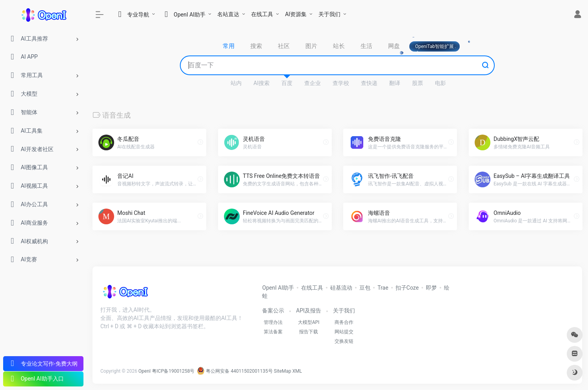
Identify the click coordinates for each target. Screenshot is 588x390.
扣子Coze (407, 288)
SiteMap (283, 371)
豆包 (365, 288)
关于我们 (329, 14)
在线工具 (262, 14)
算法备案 (273, 332)
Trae (383, 288)
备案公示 (273, 311)
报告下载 (309, 332)
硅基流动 (341, 288)
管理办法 (273, 322)
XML (297, 371)
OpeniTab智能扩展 (435, 46)
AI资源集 (296, 14)
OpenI (145, 371)
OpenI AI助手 (278, 288)
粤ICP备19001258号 (173, 371)
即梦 (431, 288)
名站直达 (228, 14)
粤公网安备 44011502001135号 (235, 371)
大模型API (309, 322)
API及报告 (309, 311)
